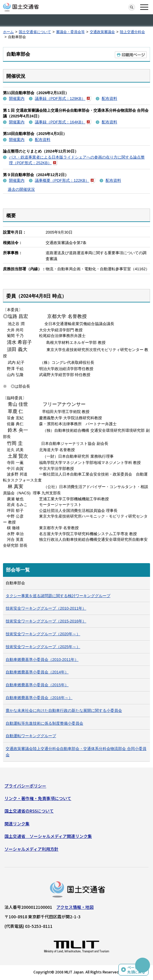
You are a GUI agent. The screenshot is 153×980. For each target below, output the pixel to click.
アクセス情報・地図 (75, 907)
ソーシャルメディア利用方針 (31, 849)
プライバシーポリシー (25, 786)
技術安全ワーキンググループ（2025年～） (43, 647)
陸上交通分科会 (132, 32)
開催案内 (17, 98)
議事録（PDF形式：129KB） (63, 98)
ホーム (8, 32)
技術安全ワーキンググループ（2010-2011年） (46, 608)
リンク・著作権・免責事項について (38, 798)
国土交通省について (35, 32)
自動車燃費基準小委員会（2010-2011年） (42, 660)
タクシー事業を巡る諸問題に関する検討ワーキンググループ (58, 596)
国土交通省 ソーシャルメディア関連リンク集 (48, 836)
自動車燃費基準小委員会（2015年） (37, 685)
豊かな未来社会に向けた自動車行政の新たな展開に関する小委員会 (64, 710)
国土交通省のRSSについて (29, 811)
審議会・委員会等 (70, 32)
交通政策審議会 (102, 32)
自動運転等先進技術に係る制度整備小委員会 (44, 723)
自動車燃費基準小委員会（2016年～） (39, 698)
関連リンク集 (17, 824)
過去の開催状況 (21, 189)
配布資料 (109, 98)
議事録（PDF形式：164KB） (63, 122)
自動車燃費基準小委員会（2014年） (37, 672)
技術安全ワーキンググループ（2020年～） (43, 634)
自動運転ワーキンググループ (31, 736)
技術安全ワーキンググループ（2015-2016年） (46, 621)
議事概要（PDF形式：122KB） (65, 180)
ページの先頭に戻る (136, 970)
